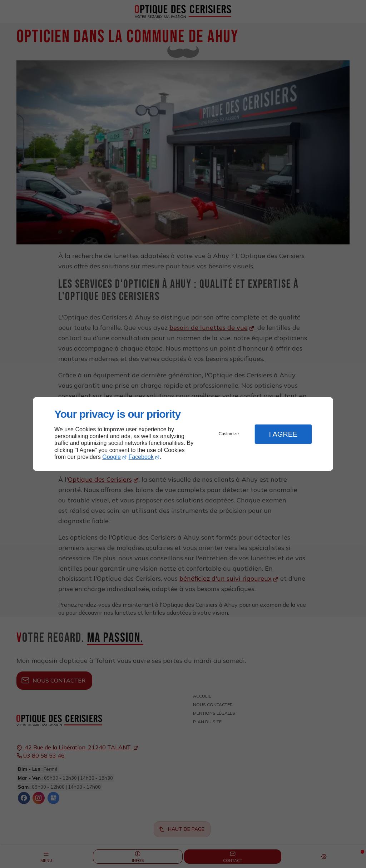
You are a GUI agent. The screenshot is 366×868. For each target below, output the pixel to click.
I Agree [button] (283, 434)
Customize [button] (229, 434)
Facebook (141, 457)
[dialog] (183, 434)
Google (112, 457)
